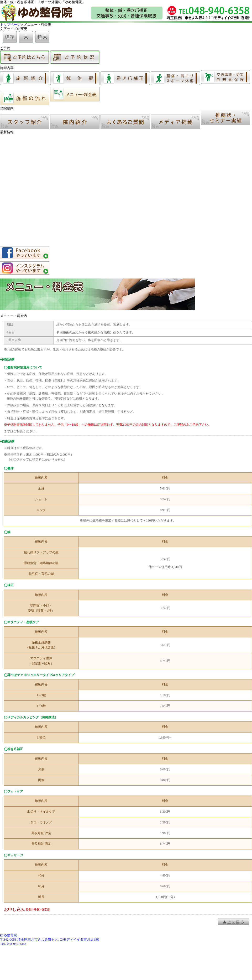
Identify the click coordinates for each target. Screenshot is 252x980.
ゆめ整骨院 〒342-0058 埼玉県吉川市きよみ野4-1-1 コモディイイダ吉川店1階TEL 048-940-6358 (49, 939)
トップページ (10, 25)
